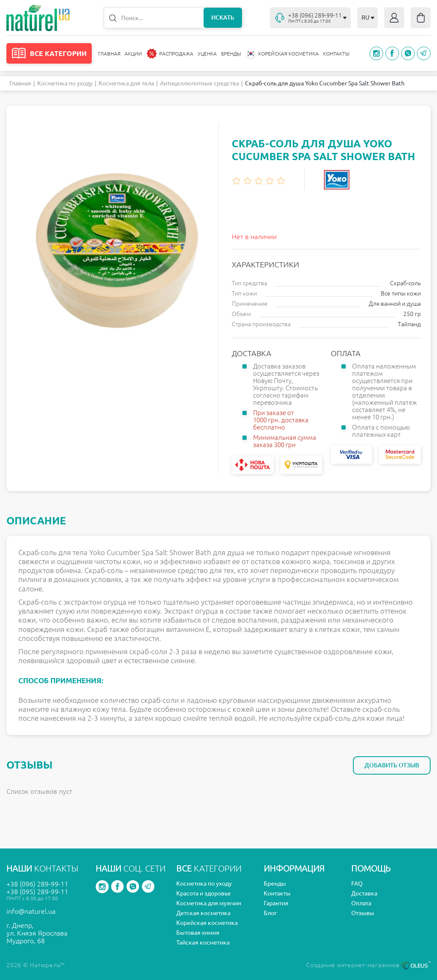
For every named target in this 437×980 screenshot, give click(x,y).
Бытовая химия (198, 933)
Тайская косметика (203, 942)
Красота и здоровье (204, 893)
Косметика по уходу (65, 83)
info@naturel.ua (31, 911)
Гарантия (276, 903)
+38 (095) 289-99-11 (37, 892)
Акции (133, 54)
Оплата (361, 903)
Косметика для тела (126, 83)
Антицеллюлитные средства (200, 83)
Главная (109, 54)
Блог (270, 913)
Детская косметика (203, 913)
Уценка (207, 54)
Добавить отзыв (392, 765)
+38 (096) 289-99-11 (37, 884)
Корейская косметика (207, 923)
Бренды (231, 54)
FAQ (357, 883)
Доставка (364, 893)
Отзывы (363, 913)
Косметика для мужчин (209, 903)
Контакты (336, 54)
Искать (223, 18)
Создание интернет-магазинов (368, 965)
